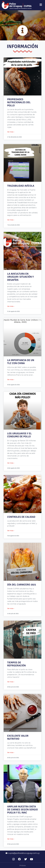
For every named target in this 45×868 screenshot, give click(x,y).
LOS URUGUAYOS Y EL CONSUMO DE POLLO (19, 435)
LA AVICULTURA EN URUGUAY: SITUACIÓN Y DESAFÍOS (20, 277)
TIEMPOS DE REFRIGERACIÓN (16, 664)
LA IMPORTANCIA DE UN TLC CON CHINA (21, 362)
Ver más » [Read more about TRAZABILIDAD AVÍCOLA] (11, 220)
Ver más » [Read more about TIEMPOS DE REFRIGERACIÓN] (11, 682)
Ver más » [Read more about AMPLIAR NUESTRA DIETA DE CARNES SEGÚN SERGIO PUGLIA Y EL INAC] (11, 839)
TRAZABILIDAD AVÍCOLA (21, 186)
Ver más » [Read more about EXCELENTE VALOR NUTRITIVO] (11, 752)
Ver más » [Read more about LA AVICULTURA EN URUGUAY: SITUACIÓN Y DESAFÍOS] (11, 306)
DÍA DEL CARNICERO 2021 (22, 585)
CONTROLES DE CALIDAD (21, 517)
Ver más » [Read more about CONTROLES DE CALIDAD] (11, 531)
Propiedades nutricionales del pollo (19, 102)
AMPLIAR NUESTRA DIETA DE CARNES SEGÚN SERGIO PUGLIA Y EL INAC (22, 810)
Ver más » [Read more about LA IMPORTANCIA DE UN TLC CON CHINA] (11, 380)
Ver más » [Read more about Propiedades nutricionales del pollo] (11, 132)
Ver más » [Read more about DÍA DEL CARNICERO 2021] (11, 608)
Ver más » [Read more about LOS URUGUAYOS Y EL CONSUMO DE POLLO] (11, 463)
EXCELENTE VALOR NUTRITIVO (18, 737)
